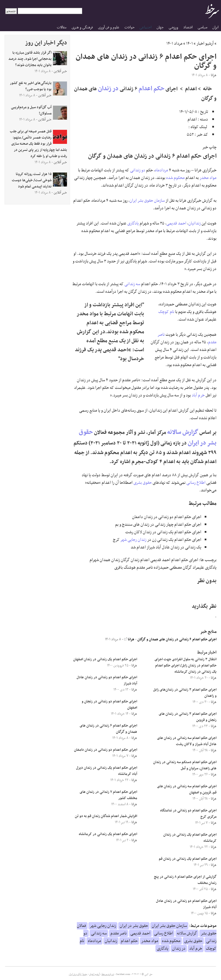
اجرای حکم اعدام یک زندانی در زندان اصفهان (105, 659)
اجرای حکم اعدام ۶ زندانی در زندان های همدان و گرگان (177, 639)
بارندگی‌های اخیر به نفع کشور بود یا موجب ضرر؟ (31, 86)
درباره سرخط (108, 974)
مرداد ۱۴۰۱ (174, 44)
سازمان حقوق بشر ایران (147, 201)
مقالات (62, 27)
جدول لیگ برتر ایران (78, 974)
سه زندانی (132, 284)
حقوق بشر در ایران (134, 926)
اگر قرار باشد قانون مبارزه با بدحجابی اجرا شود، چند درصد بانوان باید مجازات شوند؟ (30, 59)
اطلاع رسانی (196, 483)
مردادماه (161, 170)
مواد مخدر (208, 178)
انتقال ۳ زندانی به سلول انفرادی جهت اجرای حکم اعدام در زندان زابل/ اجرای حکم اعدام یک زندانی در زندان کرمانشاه (186, 666)
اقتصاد (188, 27)
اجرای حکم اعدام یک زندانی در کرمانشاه (108, 834)
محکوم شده (175, 178)
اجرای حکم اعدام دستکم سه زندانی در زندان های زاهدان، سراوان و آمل (185, 765)
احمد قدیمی (176, 223)
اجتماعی (145, 27)
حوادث (130, 27)
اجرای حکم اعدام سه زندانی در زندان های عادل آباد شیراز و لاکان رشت (187, 741)
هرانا (129, 639)
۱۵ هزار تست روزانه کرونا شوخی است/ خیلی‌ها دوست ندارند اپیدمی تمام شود (32, 180)
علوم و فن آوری (109, 27)
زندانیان (195, 223)
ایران (215, 27)
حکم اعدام (151, 89)
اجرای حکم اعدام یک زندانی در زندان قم (188, 859)
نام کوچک (166, 312)
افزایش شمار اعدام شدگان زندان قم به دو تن (106, 816)
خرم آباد (198, 395)
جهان (160, 27)
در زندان (108, 89)
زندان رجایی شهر (133, 540)
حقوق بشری (143, 483)
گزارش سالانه (183, 432)
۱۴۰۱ (189, 44)
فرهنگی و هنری (82, 27)
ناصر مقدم (119, 933)
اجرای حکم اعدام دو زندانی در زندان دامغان (106, 750)
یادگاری (133, 223)
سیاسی (202, 27)
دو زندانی (138, 170)
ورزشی (173, 27)
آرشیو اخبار (205, 44)
